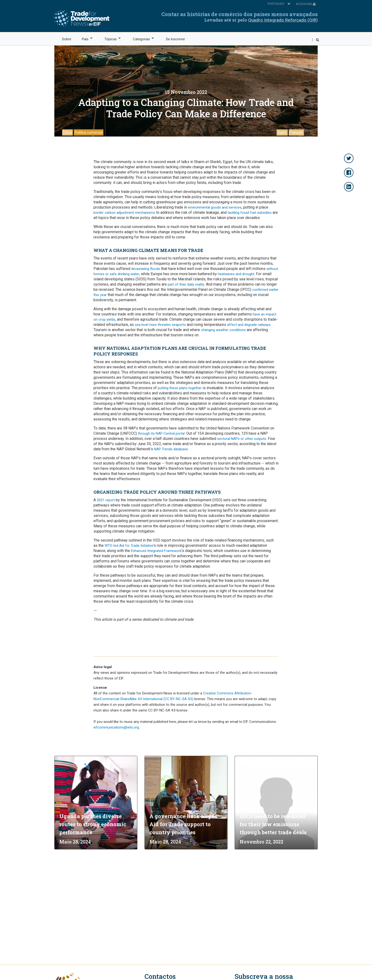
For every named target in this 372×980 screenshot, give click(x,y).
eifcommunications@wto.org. (117, 727)
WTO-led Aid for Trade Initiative (129, 546)
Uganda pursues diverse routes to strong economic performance (93, 824)
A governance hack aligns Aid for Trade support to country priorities (183, 824)
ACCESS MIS (306, 4)
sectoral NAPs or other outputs (242, 439)
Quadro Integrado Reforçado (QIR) (283, 20)
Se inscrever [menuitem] (175, 39)
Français (296, 132)
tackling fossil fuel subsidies (250, 213)
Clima (67, 132)
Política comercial (89, 132)
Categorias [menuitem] (141, 39)
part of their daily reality (186, 284)
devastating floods (146, 269)
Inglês (282, 132)
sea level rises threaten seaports (160, 325)
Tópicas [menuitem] (110, 39)
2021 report (106, 500)
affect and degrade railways (249, 325)
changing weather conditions (223, 330)
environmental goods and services (215, 207)
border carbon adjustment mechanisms (124, 213)
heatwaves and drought (236, 274)
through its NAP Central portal (161, 433)
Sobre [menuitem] (67, 39)
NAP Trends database (171, 449)
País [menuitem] (85, 39)
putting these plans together (180, 388)
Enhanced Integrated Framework (156, 551)
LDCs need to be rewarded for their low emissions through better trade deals (273, 824)
